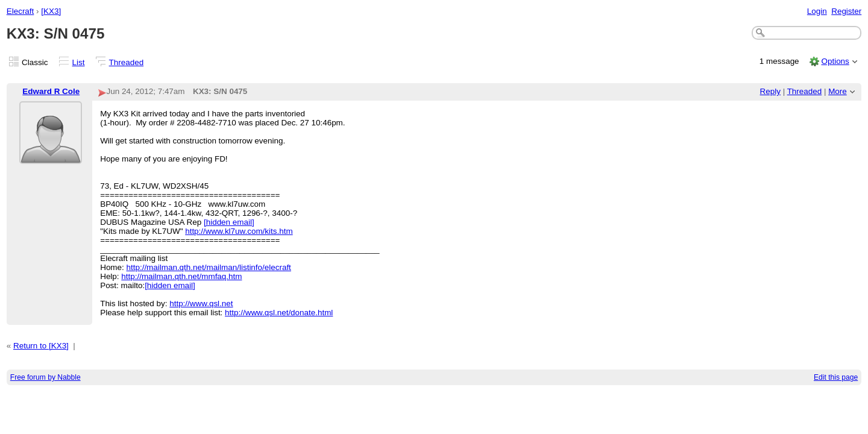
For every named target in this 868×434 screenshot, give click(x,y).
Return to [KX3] (41, 346)
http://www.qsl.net (201, 303)
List (79, 62)
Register (846, 11)
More (838, 91)
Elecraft (20, 11)
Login (817, 11)
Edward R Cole (51, 91)
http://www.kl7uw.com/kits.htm (239, 231)
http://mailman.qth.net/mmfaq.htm (181, 276)
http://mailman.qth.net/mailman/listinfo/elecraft (209, 267)
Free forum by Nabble (46, 377)
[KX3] (51, 11)
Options (835, 61)
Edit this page (836, 377)
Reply (770, 91)
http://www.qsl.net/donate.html (279, 313)
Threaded (127, 62)
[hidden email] (229, 222)
